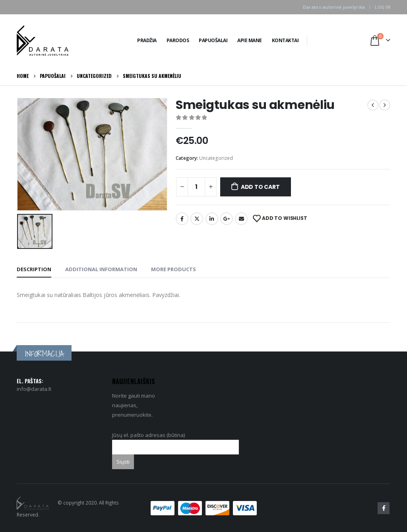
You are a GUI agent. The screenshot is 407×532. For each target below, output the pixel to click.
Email (241, 219)
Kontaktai (285, 40)
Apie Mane (250, 40)
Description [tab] (34, 269)
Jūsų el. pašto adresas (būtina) (175, 441)
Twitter (197, 219)
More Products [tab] (173, 269)
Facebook (182, 219)
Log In (383, 7)
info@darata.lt (34, 389)
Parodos (178, 40)
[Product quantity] (196, 187)
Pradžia (147, 40)
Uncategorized (216, 158)
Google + (227, 219)
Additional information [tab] (101, 269)
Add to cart (260, 187)
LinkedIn (212, 219)
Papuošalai (213, 40)
